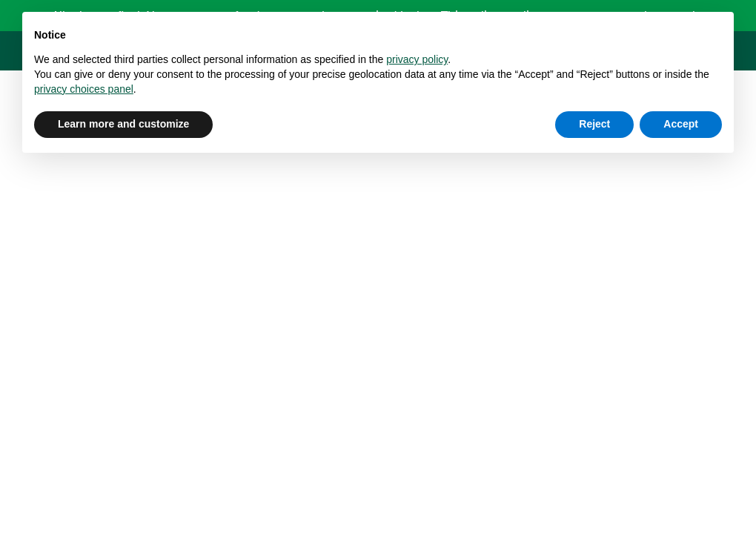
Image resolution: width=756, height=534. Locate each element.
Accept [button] (681, 124)
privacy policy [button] (417, 59)
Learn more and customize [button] (123, 124)
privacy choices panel (84, 89)
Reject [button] (594, 124)
